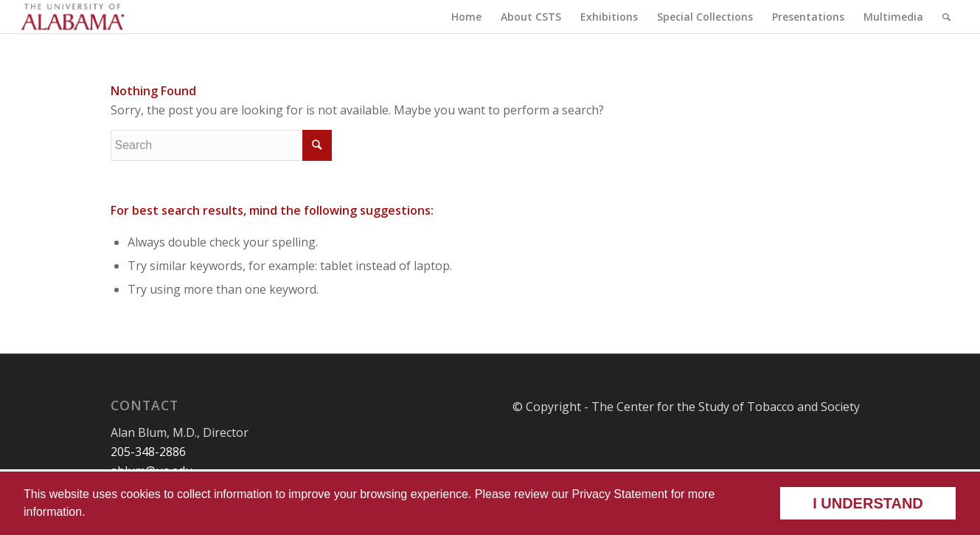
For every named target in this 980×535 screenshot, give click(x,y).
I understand (868, 503)
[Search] (946, 17)
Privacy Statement (619, 494)
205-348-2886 (148, 452)
